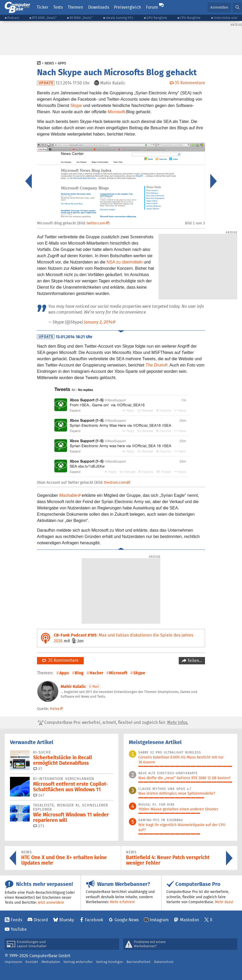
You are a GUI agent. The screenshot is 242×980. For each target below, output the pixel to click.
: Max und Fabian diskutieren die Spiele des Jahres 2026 (123, 638)
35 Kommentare (60, 660)
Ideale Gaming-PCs (120, 18)
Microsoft (116, 112)
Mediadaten (51, 962)
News (49, 63)
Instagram (159, 920)
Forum (152, 7)
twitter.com (96, 223)
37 (38, 769)
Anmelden (219, 7)
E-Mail (94, 686)
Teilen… (194, 661)
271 (39, 826)
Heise (55, 709)
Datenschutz (164, 962)
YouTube (19, 929)
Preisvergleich (127, 7)
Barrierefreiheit (139, 962)
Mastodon (190, 920)
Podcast (13, 18)
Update (46, 83)
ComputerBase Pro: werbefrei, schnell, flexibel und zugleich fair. (113, 723)
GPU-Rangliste (157, 18)
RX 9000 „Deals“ (81, 18)
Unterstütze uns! (225, 18)
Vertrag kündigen (110, 962)
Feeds (16, 920)
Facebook (94, 920)
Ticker (43, 7)
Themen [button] (75, 7)
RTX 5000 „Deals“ (44, 18)
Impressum (13, 962)
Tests (58, 7)
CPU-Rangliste (190, 18)
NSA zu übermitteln (125, 262)
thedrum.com (115, 483)
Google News (127, 920)
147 (39, 795)
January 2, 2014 (98, 322)
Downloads (99, 7)
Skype (76, 106)
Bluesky (67, 920)
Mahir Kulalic (73, 686)
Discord (41, 920)
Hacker (96, 673)
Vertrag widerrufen (78, 962)
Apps (62, 63)
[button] (237, 7)
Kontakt (32, 962)
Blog (79, 673)
